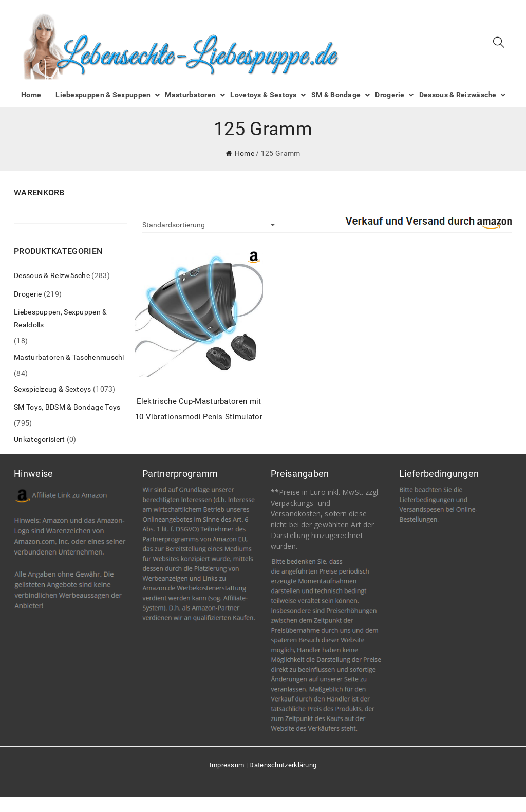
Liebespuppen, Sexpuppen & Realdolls (61, 318)
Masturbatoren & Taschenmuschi (69, 357)
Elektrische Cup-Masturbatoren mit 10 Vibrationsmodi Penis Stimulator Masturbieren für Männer (199, 410)
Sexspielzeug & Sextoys (53, 389)
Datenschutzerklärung (283, 765)
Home (245, 153)
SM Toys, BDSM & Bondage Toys (67, 407)
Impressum (227, 765)
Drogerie (28, 294)
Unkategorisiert (40, 439)
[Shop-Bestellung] (209, 225)
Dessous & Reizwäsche (52, 275)
